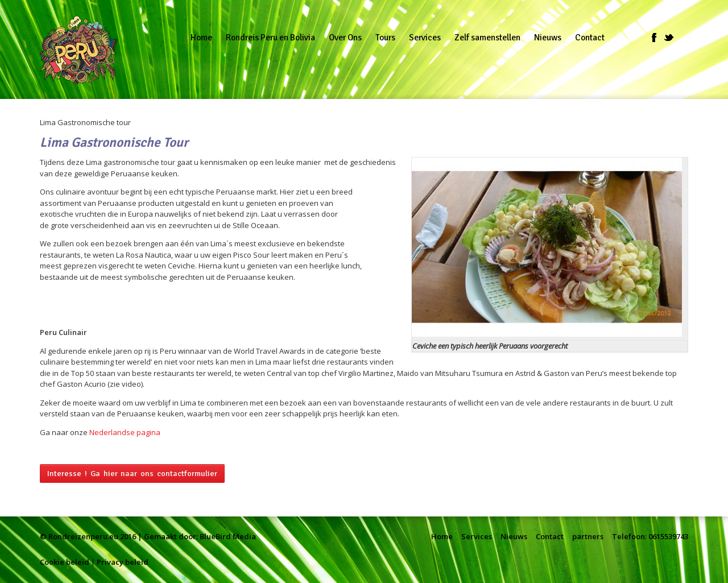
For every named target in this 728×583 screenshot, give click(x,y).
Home (442, 536)
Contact (550, 536)
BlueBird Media (228, 536)
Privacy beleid (123, 562)
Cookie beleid (65, 562)
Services (477, 536)
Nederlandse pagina (125, 432)
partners (588, 536)
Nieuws (514, 536)
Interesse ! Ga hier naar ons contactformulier (132, 474)
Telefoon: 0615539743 (650, 536)
